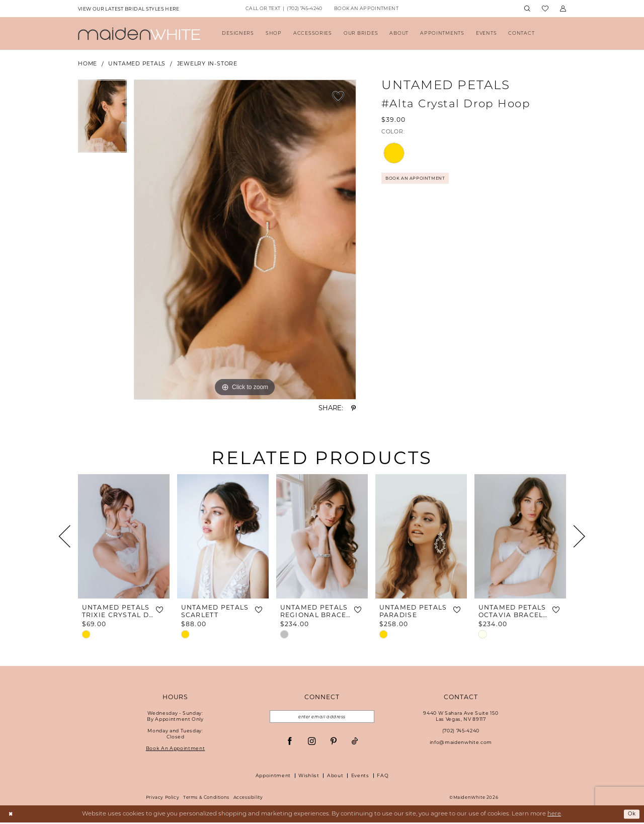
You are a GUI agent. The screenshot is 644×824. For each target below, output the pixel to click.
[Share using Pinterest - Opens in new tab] (353, 408)
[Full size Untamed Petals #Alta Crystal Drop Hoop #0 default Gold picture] (245, 240)
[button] (563, 9)
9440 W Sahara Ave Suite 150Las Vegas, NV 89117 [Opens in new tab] (461, 716)
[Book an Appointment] (366, 9)
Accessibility (248, 799)
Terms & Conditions (206, 799)
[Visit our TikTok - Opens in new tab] (355, 743)
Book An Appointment (420, 180)
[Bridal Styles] (129, 9)
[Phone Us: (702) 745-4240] (284, 9)
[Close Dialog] (11, 816)
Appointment (273, 777)
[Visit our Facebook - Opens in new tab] (290, 743)
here (554, 815)
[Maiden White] (139, 33)
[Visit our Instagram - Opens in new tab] (312, 743)
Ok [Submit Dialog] (631, 815)
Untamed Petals (137, 64)
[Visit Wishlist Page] (545, 9)
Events (360, 777)
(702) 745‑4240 (461, 731)
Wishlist (309, 777)
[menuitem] (129, 9)
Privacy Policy (163, 799)
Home (88, 64)
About (335, 777)
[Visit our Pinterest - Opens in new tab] (333, 743)
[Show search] (527, 9)
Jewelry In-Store (207, 64)
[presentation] (124, 536)
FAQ (383, 777)
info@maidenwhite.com (461, 742)
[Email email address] (322, 717)
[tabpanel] (102, 120)
